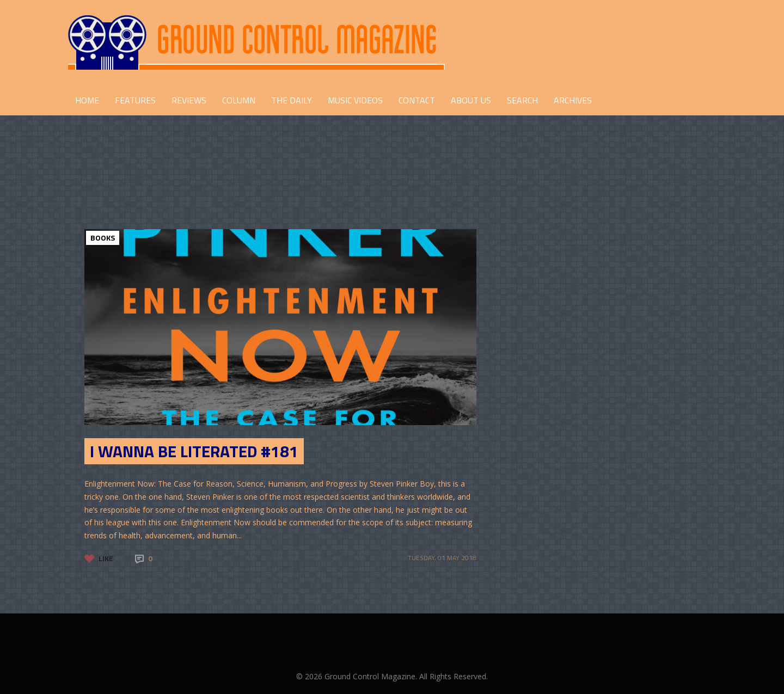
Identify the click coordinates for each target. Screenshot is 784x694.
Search (522, 100)
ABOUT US (471, 100)
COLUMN (239, 100)
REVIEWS (189, 100)
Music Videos (355, 100)
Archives (573, 100)
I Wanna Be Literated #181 (194, 451)
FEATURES (135, 100)
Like (106, 558)
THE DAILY (292, 100)
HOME (87, 100)
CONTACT (417, 100)
